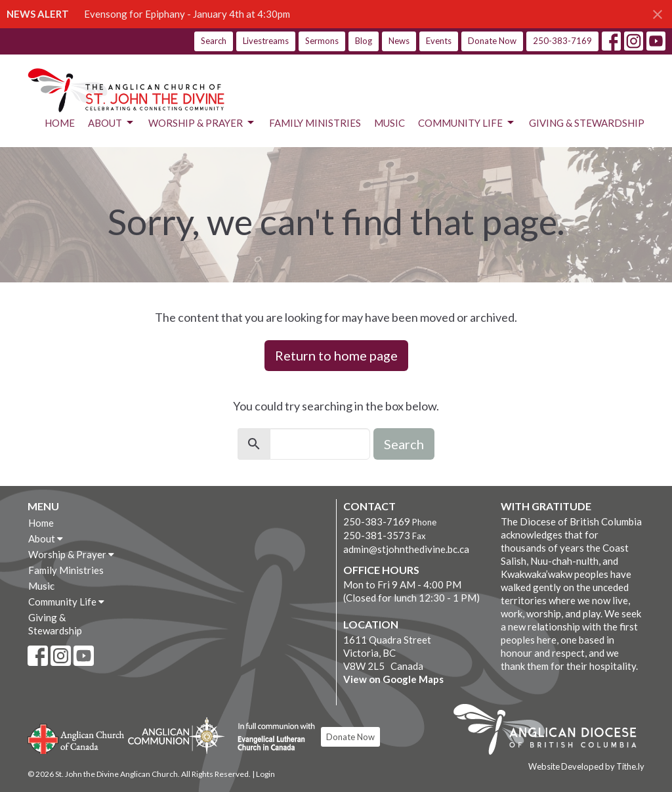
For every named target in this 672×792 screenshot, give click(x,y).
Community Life (467, 123)
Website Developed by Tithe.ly (586, 766)
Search (214, 41)
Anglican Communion (176, 735)
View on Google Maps (393, 679)
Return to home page (336, 355)
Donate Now (492, 41)
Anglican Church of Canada (76, 737)
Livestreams (266, 41)
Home (60, 123)
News (399, 41)
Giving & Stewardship (587, 123)
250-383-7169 (562, 41)
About (112, 123)
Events (439, 41)
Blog (364, 41)
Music (389, 123)
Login (265, 774)
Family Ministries (315, 123)
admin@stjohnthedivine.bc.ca (406, 549)
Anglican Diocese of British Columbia (552, 732)
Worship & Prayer (202, 123)
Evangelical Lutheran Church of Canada (271, 737)
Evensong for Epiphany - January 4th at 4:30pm (187, 14)
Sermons (322, 41)
